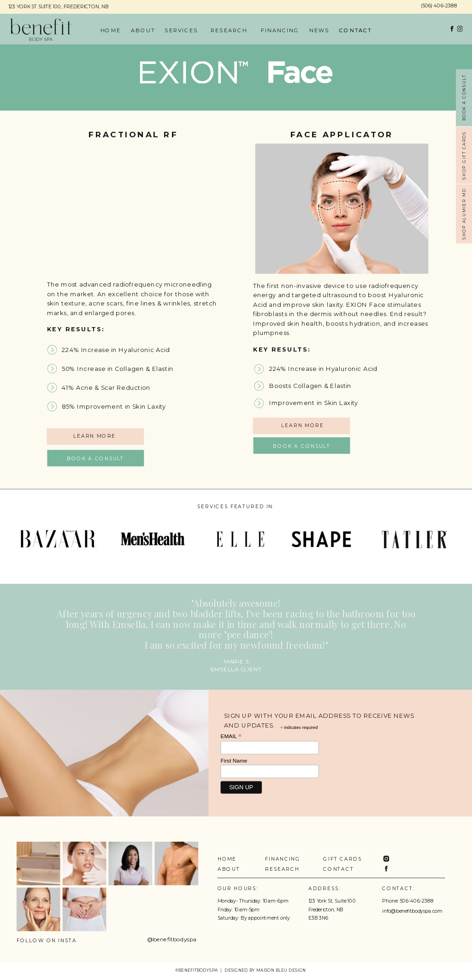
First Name (234, 760)
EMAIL (231, 736)
